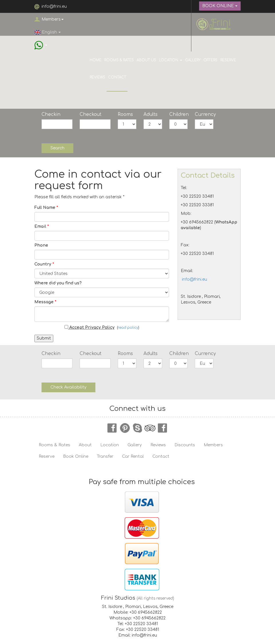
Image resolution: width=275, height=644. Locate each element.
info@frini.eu (54, 6)
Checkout (91, 114)
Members (53, 19)
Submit (44, 338)
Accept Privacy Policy (90, 327)
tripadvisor (150, 428)
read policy (128, 328)
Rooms (125, 114)
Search (57, 148)
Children (179, 114)
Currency (204, 114)
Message (45, 302)
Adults (151, 114)
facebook (112, 428)
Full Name (46, 208)
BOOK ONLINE (220, 6)
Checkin (51, 114)
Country (44, 264)
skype (137, 428)
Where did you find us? (58, 283)
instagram (163, 428)
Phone (41, 245)
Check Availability (68, 387)
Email (42, 226)
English (48, 32)
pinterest (125, 428)
